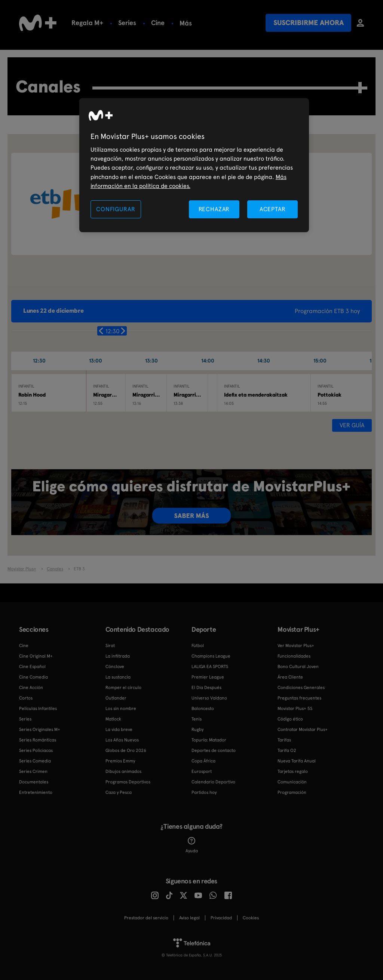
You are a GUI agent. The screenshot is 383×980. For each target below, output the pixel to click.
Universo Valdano (209, 698)
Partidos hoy (204, 792)
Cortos (26, 698)
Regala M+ (87, 23)
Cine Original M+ (36, 656)
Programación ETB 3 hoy (327, 311)
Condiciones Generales (301, 688)
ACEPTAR (273, 209)
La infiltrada (118, 656)
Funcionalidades (294, 656)
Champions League (211, 656)
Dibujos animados (123, 771)
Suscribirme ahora (309, 23)
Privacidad (221, 918)
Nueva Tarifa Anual (297, 761)
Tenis (197, 719)
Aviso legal (189, 918)
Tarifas (284, 740)
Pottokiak (330, 395)
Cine (158, 23)
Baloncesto (203, 709)
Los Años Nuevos (122, 740)
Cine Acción (31, 688)
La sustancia (118, 677)
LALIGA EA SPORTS (210, 667)
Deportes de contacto (214, 750)
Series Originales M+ (40, 729)
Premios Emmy (120, 761)
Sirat (110, 646)
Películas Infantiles (38, 709)
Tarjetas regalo (293, 771)
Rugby (197, 729)
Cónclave (115, 667)
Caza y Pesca (119, 792)
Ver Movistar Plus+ (296, 646)
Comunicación (292, 782)
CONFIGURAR (116, 209)
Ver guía (352, 425)
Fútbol (189, 23)
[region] (194, 165)
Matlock (113, 719)
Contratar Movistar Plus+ (303, 729)
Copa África (203, 761)
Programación (292, 792)
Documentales (34, 782)
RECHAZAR (214, 209)
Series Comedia (35, 761)
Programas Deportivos (128, 782)
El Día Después (206, 688)
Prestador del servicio (146, 918)
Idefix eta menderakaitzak (256, 395)
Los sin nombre (121, 709)
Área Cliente (290, 677)
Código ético (290, 719)
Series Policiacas (36, 750)
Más (220, 23)
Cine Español (32, 667)
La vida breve (119, 729)
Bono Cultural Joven (298, 667)
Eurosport (202, 771)
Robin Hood (32, 395)
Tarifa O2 (287, 750)
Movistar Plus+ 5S (295, 709)
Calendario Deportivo (213, 782)
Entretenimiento (36, 792)
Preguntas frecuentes (299, 698)
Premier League (208, 677)
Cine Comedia (33, 677)
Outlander (116, 698)
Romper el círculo (123, 688)
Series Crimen (33, 771)
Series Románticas (38, 740)
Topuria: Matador (209, 740)
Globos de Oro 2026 (126, 750)
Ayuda (192, 845)
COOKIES (251, 918)
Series (127, 23)
